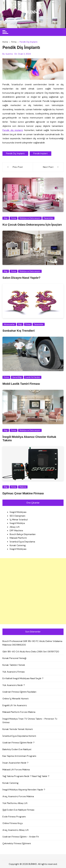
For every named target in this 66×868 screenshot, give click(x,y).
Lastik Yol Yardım (33, 377)
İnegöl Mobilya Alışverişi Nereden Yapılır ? (24, 790)
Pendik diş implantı (13, 130)
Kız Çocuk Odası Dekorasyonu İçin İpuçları (32, 225)
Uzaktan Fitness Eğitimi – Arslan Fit (21, 837)
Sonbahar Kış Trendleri (19, 331)
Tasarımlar (48, 218)
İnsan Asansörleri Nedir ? (15, 763)
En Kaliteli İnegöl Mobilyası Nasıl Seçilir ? (23, 678)
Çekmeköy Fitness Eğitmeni (17, 843)
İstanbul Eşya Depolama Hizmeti (19, 736)
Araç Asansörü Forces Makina (18, 796)
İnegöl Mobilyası (18, 512)
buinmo (9, 54)
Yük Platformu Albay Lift (15, 803)
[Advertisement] (33, 591)
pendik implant (40, 153)
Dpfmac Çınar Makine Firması (23, 493)
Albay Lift (15, 527)
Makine (23, 487)
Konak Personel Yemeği (14, 658)
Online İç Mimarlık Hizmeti (15, 699)
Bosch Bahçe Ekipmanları (23, 534)
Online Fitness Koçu (13, 823)
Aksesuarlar (9, 324)
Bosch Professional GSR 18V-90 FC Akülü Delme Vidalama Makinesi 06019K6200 (32, 643)
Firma (14, 218)
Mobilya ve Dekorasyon (30, 218)
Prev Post (18, 167)
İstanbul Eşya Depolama (22, 542)
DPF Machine (16, 531)
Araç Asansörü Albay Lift (16, 830)
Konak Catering (18, 545)
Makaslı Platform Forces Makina (19, 712)
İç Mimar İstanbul (19, 520)
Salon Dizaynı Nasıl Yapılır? (21, 278)
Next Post (48, 167)
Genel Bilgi (17, 377)
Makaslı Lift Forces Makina (16, 770)
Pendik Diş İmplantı (15, 153)
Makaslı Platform (18, 538)
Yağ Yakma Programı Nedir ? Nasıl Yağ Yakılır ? (26, 776)
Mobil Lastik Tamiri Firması (21, 384)
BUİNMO (33, 12)
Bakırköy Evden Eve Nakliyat (17, 749)
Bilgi (6, 218)
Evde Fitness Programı (14, 817)
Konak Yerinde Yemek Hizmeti (18, 729)
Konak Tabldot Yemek (14, 665)
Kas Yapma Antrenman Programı (19, 756)
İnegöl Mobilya (17, 523)
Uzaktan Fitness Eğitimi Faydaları (19, 692)
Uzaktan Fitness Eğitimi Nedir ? (18, 743)
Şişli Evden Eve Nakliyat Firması (18, 810)
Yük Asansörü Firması (14, 672)
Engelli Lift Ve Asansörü (15, 705)
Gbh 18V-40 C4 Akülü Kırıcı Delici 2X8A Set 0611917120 (31, 652)
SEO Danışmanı (17, 516)
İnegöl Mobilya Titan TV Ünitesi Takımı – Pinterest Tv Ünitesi (30, 721)
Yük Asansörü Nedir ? (14, 685)
